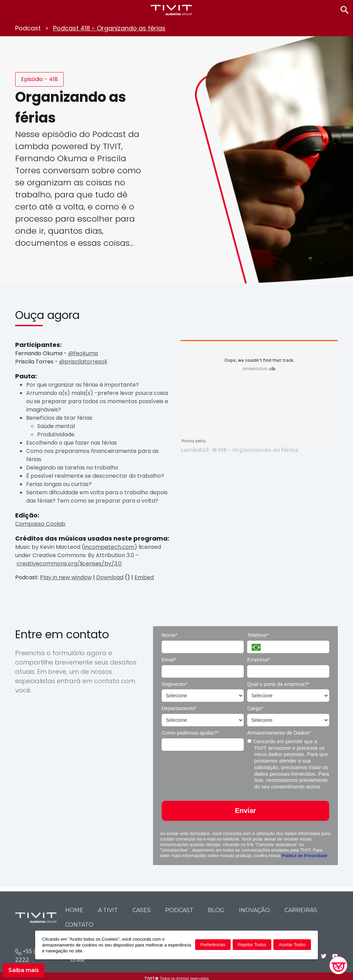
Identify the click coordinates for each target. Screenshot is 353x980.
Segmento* (174, 684)
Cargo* (255, 708)
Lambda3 (195, 450)
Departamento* (179, 708)
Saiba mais (24, 970)
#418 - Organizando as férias (255, 450)
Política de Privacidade (304, 856)
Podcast (28, 28)
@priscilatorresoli (83, 362)
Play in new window (66, 577)
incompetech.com (109, 547)
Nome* (170, 635)
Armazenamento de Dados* (279, 733)
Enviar (245, 811)
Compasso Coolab (40, 524)
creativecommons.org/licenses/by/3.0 (69, 564)
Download (110, 577)
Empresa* (259, 659)
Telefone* (258, 635)
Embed (144, 577)
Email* (169, 659)
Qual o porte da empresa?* (278, 684)
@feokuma (83, 353)
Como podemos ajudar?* (190, 733)
